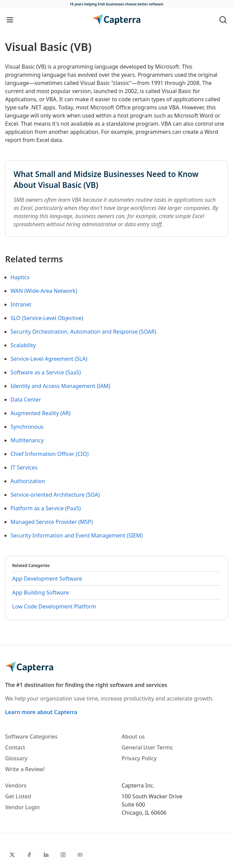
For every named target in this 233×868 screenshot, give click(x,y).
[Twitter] (12, 855)
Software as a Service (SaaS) (46, 372)
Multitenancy (27, 440)
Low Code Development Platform (54, 606)
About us (133, 737)
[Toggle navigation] (10, 20)
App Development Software (47, 579)
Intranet (21, 304)
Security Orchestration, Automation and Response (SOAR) (83, 332)
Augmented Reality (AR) (41, 413)
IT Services (24, 467)
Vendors (16, 785)
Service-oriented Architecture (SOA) (55, 495)
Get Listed (18, 796)
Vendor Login (22, 807)
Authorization (28, 481)
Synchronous (27, 427)
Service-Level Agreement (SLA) (49, 359)
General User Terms (147, 747)
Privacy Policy (139, 758)
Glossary (16, 758)
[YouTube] (80, 855)
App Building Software (41, 592)
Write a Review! (25, 769)
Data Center (26, 400)
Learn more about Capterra (41, 712)
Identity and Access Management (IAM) (60, 386)
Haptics (20, 277)
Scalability (23, 345)
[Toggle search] (223, 20)
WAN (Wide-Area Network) (44, 291)
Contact (15, 747)
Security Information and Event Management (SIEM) (77, 535)
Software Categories (31, 737)
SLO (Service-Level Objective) (47, 318)
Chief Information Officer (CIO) (50, 454)
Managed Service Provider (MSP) (52, 522)
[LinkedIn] (46, 855)
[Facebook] (29, 855)
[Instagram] (63, 855)
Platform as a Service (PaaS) (46, 508)
